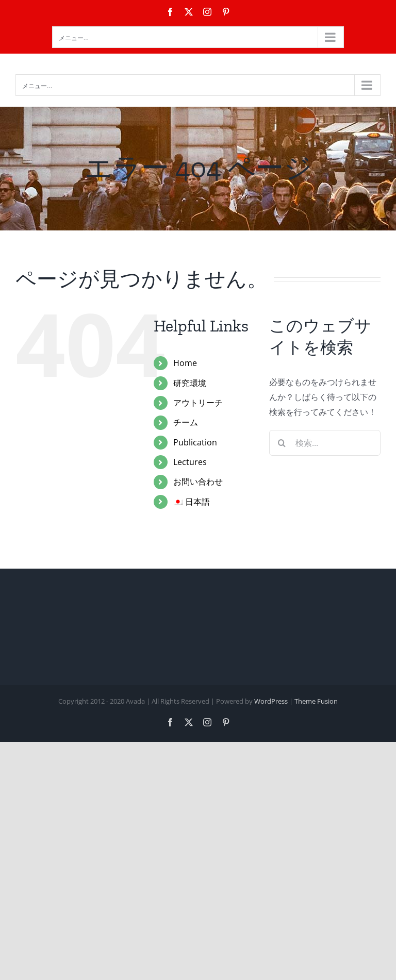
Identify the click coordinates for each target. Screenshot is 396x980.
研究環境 (190, 383)
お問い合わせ (198, 481)
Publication (195, 442)
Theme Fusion (316, 701)
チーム (186, 422)
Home (185, 363)
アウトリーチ (198, 403)
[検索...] (325, 443)
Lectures (190, 462)
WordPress (271, 701)
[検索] (282, 443)
